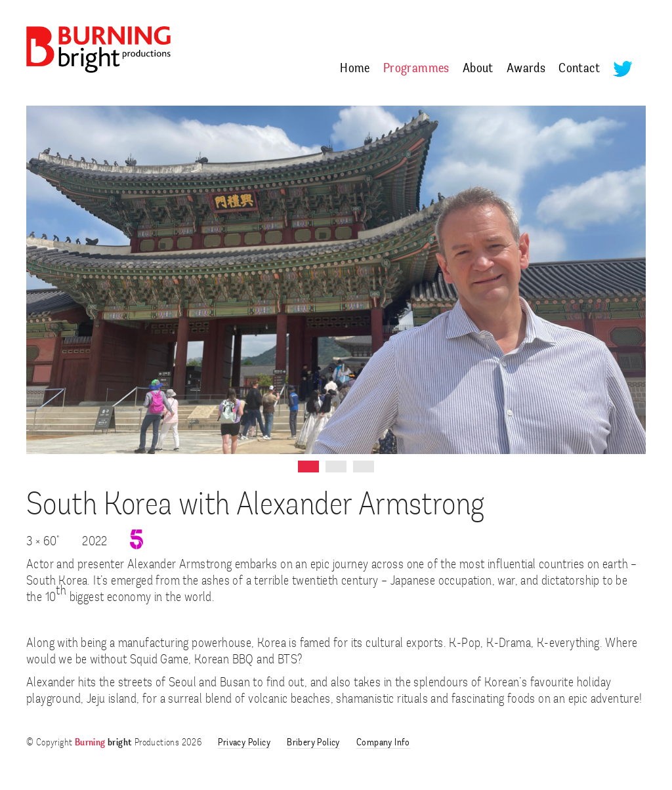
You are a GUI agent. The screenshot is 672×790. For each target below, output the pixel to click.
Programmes (416, 69)
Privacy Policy (244, 743)
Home (355, 69)
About (478, 69)
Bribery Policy (313, 743)
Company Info (383, 743)
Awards (526, 69)
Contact (579, 69)
